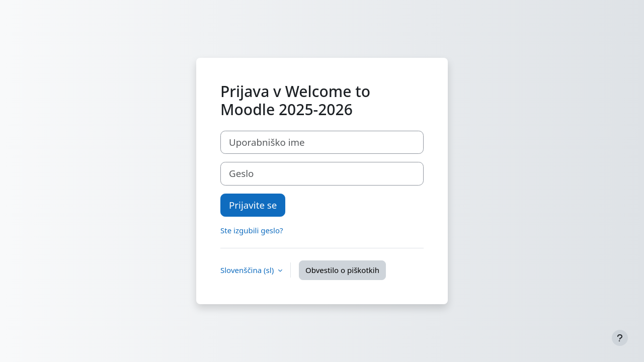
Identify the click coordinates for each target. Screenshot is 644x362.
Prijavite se (253, 205)
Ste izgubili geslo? (252, 230)
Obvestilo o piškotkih (342, 270)
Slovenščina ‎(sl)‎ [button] (248, 270)
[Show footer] (620, 338)
